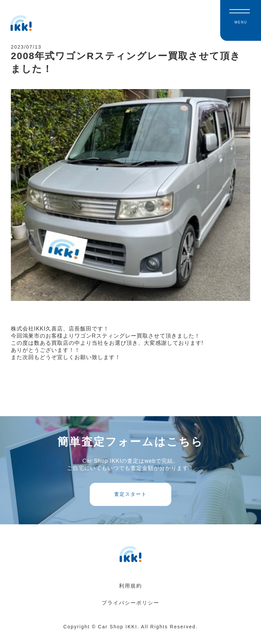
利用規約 (130, 595)
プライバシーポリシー (130, 612)
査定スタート (130, 503)
